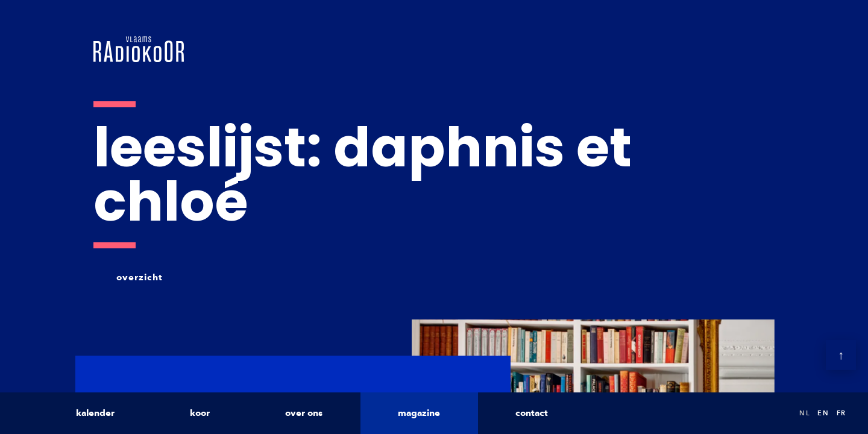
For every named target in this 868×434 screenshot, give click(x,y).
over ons (304, 413)
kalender (95, 413)
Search (778, 413)
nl (805, 413)
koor (200, 413)
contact (532, 413)
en (823, 413)
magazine (419, 413)
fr (841, 413)
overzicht (140, 277)
